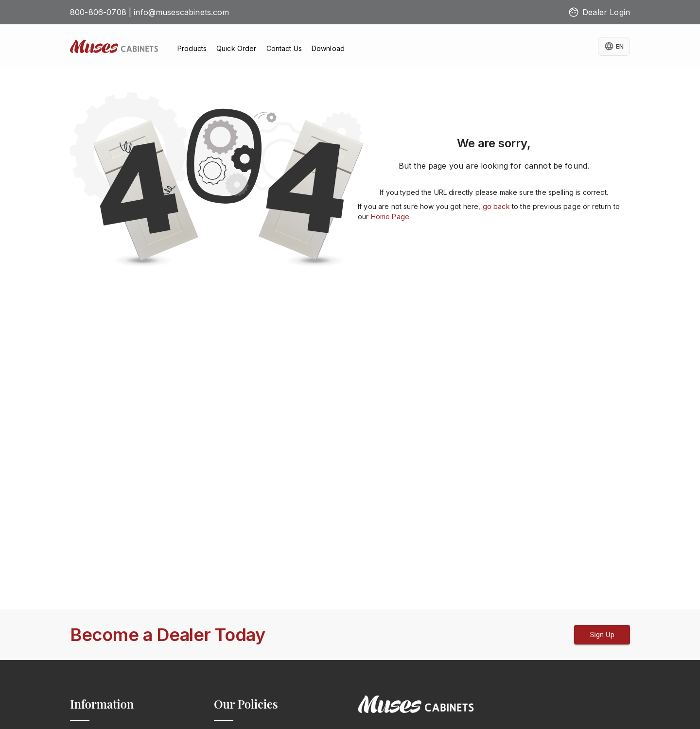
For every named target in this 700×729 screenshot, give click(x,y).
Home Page (390, 217)
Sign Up (602, 635)
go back (496, 206)
